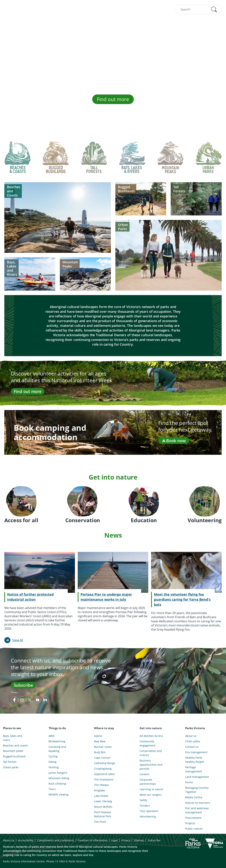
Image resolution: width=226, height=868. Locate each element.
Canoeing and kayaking (57, 749)
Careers (145, 774)
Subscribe (23, 685)
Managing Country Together (197, 790)
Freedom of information (93, 840)
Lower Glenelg (103, 801)
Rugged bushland (14, 756)
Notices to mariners (198, 803)
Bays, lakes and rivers (13, 738)
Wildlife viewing (59, 794)
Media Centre (194, 797)
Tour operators (149, 811)
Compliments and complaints (56, 840)
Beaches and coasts (15, 745)
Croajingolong (103, 769)
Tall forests (10, 762)
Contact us (192, 747)
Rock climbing (57, 784)
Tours (52, 789)
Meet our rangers (151, 795)
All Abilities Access (151, 736)
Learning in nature (151, 789)
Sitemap (139, 840)
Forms (189, 782)
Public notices (194, 829)
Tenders (145, 806)
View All (18, 640)
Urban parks (11, 767)
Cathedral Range (105, 763)
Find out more (113, 99)
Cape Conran (102, 758)
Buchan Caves (103, 747)
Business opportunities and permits (151, 765)
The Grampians (104, 779)
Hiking (53, 762)
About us (191, 736)
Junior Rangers (58, 773)
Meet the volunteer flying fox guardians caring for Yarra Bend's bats (182, 599)
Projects (190, 823)
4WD (51, 736)
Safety (143, 800)
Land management (197, 777)
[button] (214, 9)
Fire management (196, 752)
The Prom (100, 822)
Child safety (193, 741)
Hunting (54, 767)
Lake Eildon (101, 796)
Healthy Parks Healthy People (195, 760)
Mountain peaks (13, 751)
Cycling (53, 756)
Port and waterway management (197, 810)
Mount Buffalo (103, 807)
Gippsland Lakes (104, 774)
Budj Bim (100, 752)
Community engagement (148, 743)
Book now (174, 440)
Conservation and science (151, 753)
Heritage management (194, 769)
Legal (115, 840)
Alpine (98, 736)
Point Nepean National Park (103, 814)
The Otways (101, 785)
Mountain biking (59, 778)
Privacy (15, 692)
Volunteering (148, 816)
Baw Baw (100, 741)
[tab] (17, 160)
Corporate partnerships (148, 782)
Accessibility (26, 840)
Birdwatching (57, 741)
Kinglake (99, 790)
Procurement (193, 818)
